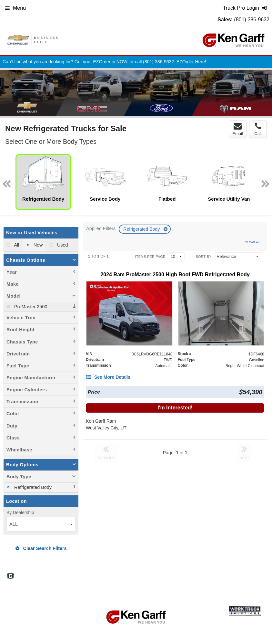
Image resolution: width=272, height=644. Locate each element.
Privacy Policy (217, 573)
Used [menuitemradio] (62, 245)
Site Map (189, 573)
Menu (15, 8)
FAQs (142, 573)
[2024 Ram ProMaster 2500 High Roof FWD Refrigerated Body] (175, 274)
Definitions (164, 573)
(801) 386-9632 (252, 20)
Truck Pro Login (133, 580)
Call (258, 129)
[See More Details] (108, 377)
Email (238, 129)
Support (245, 573)
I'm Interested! (175, 408)
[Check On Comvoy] (10, 576)
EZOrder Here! (191, 62)
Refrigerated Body (142, 229)
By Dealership (20, 513)
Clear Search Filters (41, 548)
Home (124, 573)
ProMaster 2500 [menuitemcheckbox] (30, 307)
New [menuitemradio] (38, 245)
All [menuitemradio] (16, 245)
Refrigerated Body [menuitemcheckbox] (32, 487)
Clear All (253, 242)
